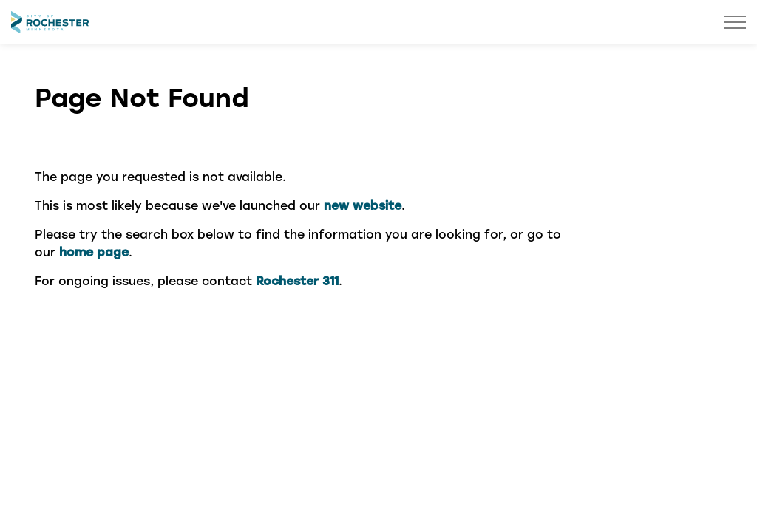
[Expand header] (735, 22)
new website (363, 205)
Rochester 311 (297, 280)
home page (94, 252)
